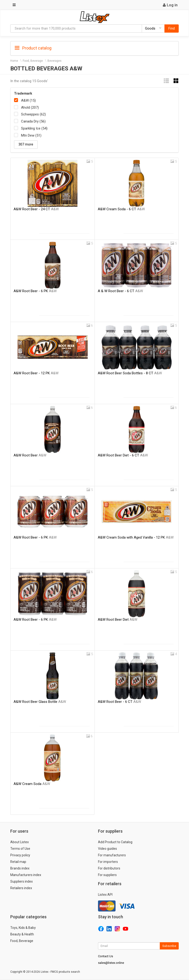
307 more (26, 144)
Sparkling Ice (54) (34, 128)
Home (14, 61)
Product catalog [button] (33, 48)
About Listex (20, 842)
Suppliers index (22, 881)
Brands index (20, 868)
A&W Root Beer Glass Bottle (40, 702)
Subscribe (169, 946)
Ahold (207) (30, 107)
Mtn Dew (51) (31, 135)
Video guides (107, 849)
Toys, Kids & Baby (23, 928)
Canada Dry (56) (33, 121)
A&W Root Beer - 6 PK (35, 291)
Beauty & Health (22, 934)
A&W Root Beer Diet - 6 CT (123, 455)
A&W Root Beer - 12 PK (36, 373)
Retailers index (21, 888)
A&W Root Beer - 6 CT (119, 702)
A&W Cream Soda (32, 784)
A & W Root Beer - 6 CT (120, 291)
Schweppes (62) (33, 114)
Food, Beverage (33, 61)
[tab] (94, 48)
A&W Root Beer (30, 455)
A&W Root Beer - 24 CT (36, 209)
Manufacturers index (26, 875)
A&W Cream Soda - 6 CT (121, 209)
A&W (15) (28, 100)
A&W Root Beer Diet (118, 620)
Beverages (55, 61)
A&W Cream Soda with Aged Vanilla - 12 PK (136, 537)
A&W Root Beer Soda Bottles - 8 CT (130, 373)
